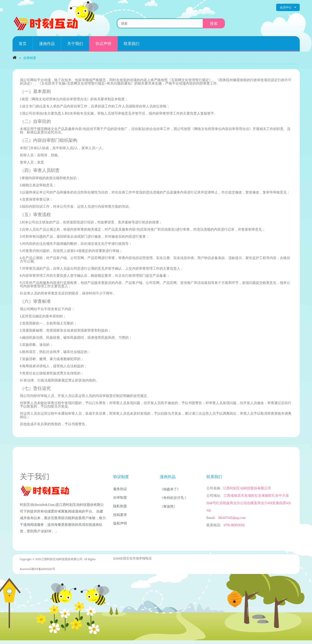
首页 (23, 44)
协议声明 (103, 44)
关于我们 (75, 44)
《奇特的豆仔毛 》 (174, 498)
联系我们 (132, 44)
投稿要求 (120, 515)
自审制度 (120, 498)
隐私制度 (120, 506)
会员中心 (288, 7)
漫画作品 (47, 44)
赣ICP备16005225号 (43, 569)
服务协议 (120, 489)
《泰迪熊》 (168, 506)
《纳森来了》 (170, 489)
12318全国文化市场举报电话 (133, 558)
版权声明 (120, 523)
